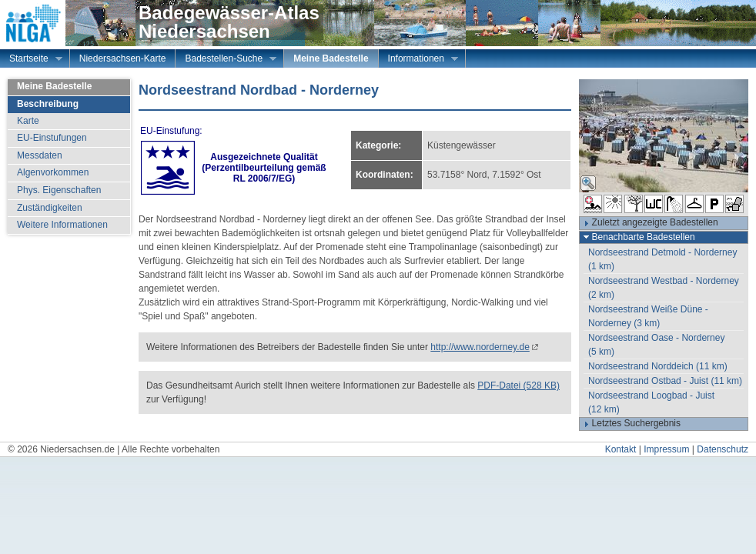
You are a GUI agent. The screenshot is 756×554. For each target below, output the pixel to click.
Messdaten (40, 155)
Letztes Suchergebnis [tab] (630, 424)
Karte (28, 121)
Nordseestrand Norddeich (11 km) (658, 366)
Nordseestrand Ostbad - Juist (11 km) (665, 381)
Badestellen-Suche (226, 60)
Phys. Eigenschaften (59, 190)
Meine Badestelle (331, 58)
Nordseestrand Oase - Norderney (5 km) (656, 345)
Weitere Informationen (62, 225)
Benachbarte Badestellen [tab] (637, 237)
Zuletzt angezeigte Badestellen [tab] (649, 223)
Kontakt (621, 449)
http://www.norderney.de (480, 347)
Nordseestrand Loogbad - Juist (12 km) (651, 402)
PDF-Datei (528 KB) (518, 385)
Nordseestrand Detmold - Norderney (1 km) (662, 259)
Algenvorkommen (53, 172)
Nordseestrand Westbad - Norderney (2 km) (664, 288)
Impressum (666, 449)
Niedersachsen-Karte (123, 58)
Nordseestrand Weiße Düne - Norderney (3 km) (648, 316)
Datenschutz (723, 449)
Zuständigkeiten (50, 208)
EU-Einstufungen (52, 138)
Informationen (418, 60)
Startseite (31, 60)
